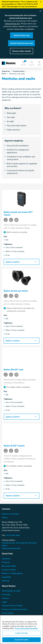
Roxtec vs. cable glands (12, 573)
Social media (8, 613)
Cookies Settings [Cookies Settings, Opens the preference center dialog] (21, 633)
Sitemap (6, 581)
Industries (6, 71)
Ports (4, 74)
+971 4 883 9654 (13, 535)
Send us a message (10, 514)
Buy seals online (9, 566)
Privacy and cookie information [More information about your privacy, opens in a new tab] (26, 628)
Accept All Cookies (21, 640)
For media (6, 594)
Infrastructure (19, 71)
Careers (5, 598)
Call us (5, 517)
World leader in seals (11, 591)
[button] (23, 63)
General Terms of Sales (12, 606)
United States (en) (13, 24)
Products (6, 562)
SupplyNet (6, 577)
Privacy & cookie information (15, 609)
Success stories (9, 570)
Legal (4, 602)
